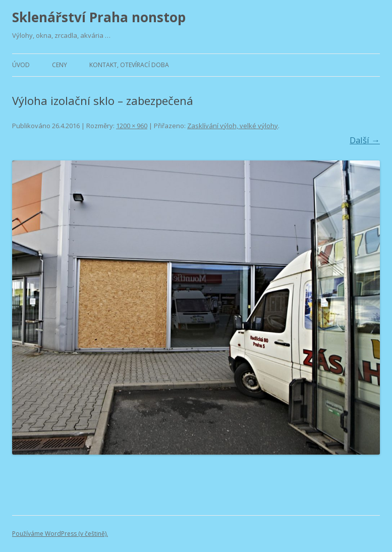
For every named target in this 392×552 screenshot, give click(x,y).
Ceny (60, 65)
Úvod (21, 65)
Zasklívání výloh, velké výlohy (233, 126)
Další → (365, 140)
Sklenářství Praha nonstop (99, 17)
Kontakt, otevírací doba (129, 65)
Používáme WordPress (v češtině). (60, 534)
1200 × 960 (132, 126)
